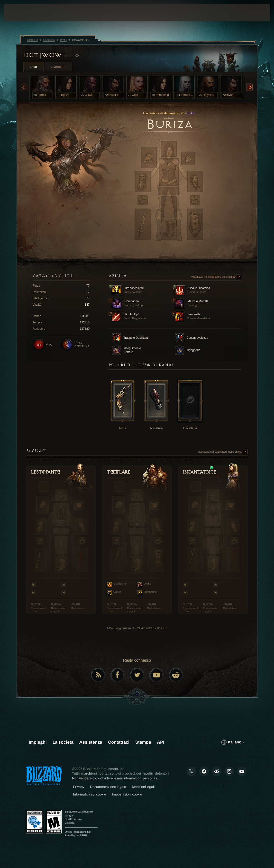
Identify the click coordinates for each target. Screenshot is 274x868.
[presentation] (18, 13)
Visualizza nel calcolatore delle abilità (216, 277)
